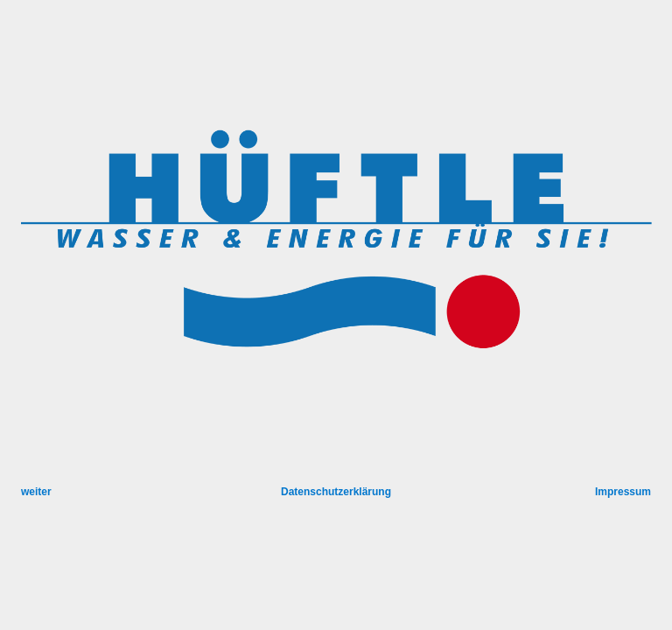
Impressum (623, 492)
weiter (36, 492)
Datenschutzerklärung (336, 492)
